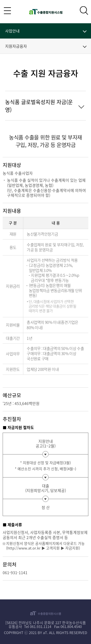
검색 (84, 11)
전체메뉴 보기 (7, 11)
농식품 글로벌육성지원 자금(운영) (39, 106)
